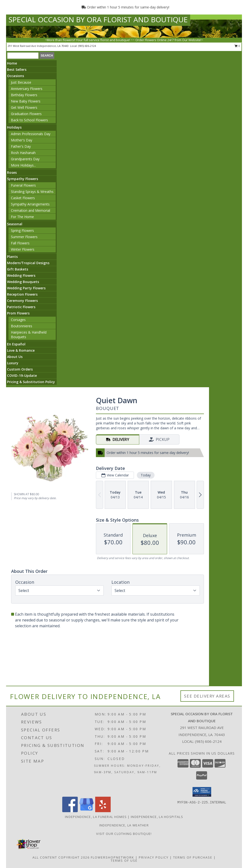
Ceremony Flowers (22, 301)
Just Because (21, 82)
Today (146, 475)
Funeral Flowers (23, 185)
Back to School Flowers (29, 120)
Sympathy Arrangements (30, 204)
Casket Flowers (23, 198)
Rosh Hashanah (23, 153)
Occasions (15, 76)
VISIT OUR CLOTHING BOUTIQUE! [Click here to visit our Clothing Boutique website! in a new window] (124, 834)
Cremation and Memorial (31, 210)
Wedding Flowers (21, 275)
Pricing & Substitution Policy (31, 382)
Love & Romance (21, 350)
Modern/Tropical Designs (28, 263)
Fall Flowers (20, 243)
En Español (16, 344)
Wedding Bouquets (23, 282)
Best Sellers (17, 69)
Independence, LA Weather (124, 825)
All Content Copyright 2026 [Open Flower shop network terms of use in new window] (61, 857)
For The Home (22, 217)
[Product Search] (23, 56)
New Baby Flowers (26, 101)
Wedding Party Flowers (26, 288)
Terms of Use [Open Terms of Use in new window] (124, 861)
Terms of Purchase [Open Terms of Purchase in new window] (193, 857)
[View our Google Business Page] (86, 811)
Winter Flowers (23, 249)
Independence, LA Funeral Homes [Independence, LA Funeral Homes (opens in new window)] (96, 817)
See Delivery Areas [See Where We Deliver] (207, 696)
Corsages (18, 320)
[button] (202, 792)
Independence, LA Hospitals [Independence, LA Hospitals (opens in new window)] (157, 817)
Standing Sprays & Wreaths (32, 192)
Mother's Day (22, 140)
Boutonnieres (22, 326)
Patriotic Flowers (21, 307)
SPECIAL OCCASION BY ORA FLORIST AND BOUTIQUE (98, 19)
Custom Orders (20, 369)
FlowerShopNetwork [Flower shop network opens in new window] (112, 857)
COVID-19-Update (22, 376)
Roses (12, 172)
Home (12, 63)
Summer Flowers (24, 237)
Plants (12, 257)
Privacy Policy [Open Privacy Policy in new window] (154, 857)
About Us (15, 357)
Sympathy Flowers (23, 179)
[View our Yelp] (103, 811)
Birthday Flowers (24, 95)
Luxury (13, 363)
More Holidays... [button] (23, 165)
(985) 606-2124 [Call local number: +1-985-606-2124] (87, 46)
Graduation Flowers (26, 114)
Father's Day (21, 146)
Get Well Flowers (24, 107)
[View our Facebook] (70, 811)
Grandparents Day (25, 159)
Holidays (14, 127)
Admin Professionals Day (31, 134)
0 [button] (237, 46)
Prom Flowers (18, 313)
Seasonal (15, 224)
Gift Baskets (18, 269)
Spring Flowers (22, 230)
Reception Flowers (22, 294)
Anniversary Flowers (27, 89)
